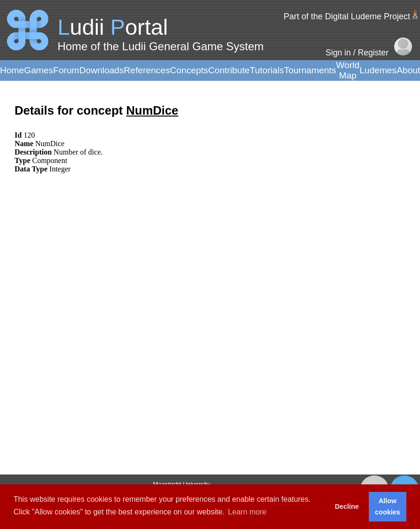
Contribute (229, 70)
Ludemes (378, 70)
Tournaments (310, 70)
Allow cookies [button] (388, 506)
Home (12, 70)
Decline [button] (347, 506)
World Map (348, 70)
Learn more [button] (247, 512)
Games (39, 70)
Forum (66, 70)
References (147, 70)
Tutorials (267, 70)
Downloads (102, 70)
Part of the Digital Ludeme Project (347, 16)
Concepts (189, 70)
